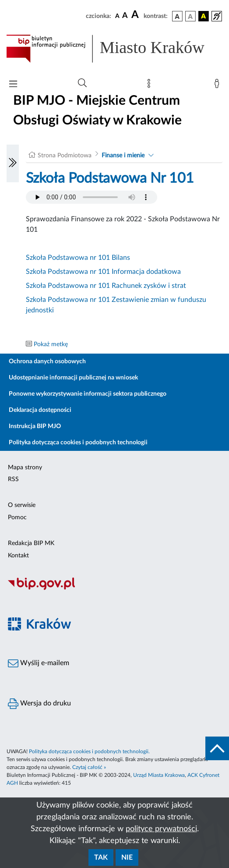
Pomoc (17, 517)
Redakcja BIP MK (31, 543)
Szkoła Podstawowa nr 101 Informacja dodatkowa (103, 272)
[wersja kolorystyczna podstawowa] (177, 16)
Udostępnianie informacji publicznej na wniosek (73, 378)
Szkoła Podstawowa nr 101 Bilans (78, 258)
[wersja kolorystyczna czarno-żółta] (204, 16)
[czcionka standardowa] (117, 16)
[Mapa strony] (151, 85)
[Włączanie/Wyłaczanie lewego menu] (13, 163)
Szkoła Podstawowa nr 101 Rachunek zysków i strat (106, 286)
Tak (101, 857)
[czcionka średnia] (125, 16)
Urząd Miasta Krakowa (159, 775)
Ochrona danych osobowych (47, 361)
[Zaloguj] (218, 85)
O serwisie (22, 505)
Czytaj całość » (89, 767)
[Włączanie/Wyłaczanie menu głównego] (13, 85)
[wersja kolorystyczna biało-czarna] (190, 16)
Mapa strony (25, 468)
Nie (127, 857)
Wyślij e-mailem (39, 663)
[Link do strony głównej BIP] (114, 49)
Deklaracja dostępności (40, 410)
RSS (13, 479)
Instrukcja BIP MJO (35, 426)
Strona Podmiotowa (65, 156)
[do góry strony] (217, 748)
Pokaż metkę (51, 344)
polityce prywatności (161, 829)
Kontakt (18, 556)
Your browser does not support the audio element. (92, 197)
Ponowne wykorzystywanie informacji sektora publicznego (88, 394)
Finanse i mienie (123, 156)
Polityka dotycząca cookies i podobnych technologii (78, 443)
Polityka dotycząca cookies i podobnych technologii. (89, 751)
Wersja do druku (39, 704)
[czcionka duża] (136, 15)
